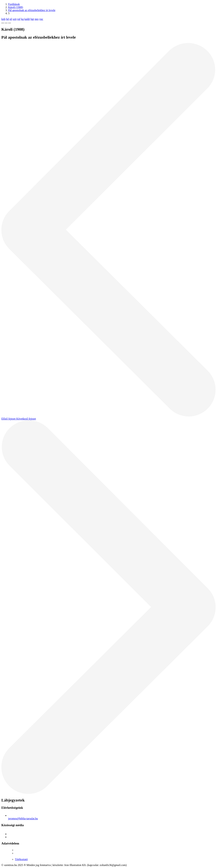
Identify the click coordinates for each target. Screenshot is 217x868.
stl (11, 19)
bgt (32, 19)
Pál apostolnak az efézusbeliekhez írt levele (32, 10)
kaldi (27, 19)
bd (7, 19)
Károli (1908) (16, 7)
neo (37, 19)
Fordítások (14, 4)
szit (15, 19)
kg (22, 19)
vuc (41, 19)
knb (3, 19)
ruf (19, 19)
